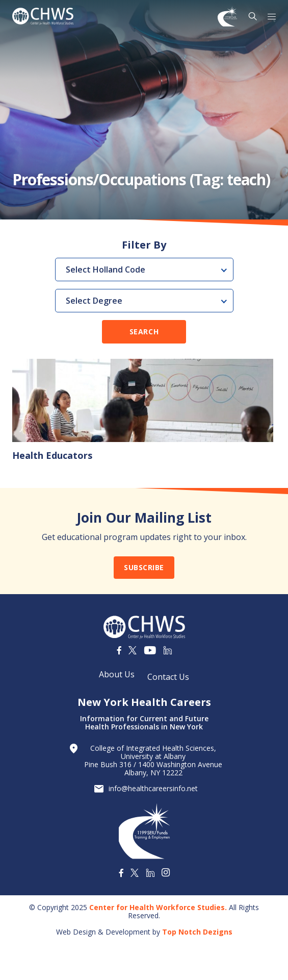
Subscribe (144, 567)
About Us (117, 674)
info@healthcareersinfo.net (153, 789)
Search (144, 332)
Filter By (144, 245)
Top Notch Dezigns (197, 932)
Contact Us (168, 677)
